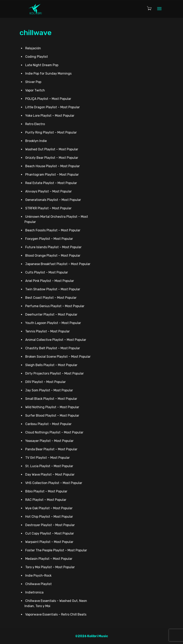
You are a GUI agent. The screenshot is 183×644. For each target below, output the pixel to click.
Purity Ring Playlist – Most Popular (51, 132)
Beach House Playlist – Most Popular (53, 166)
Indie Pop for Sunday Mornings (48, 73)
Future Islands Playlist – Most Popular (53, 247)
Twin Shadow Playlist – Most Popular (53, 289)
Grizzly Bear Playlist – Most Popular (52, 158)
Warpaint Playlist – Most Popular (49, 542)
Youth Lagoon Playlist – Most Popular (53, 323)
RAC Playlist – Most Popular (46, 500)
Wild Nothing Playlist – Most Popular (52, 407)
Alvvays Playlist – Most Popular (49, 191)
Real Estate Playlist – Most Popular (51, 183)
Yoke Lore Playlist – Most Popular (50, 116)
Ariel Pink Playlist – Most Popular (50, 281)
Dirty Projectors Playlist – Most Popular (55, 373)
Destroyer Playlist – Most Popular (50, 525)
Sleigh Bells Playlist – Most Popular (51, 365)
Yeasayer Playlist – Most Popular (49, 441)
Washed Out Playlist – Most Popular (52, 149)
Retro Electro (35, 124)
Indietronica (34, 592)
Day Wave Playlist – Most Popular (50, 474)
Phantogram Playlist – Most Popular (52, 175)
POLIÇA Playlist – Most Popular (48, 99)
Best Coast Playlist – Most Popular (51, 298)
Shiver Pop (33, 82)
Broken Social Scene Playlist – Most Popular (58, 357)
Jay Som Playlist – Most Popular (49, 390)
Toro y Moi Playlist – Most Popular (50, 567)
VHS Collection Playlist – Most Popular (54, 483)
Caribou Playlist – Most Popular (48, 424)
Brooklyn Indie (36, 141)
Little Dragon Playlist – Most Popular (53, 107)
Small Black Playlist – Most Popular (51, 399)
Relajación (33, 48)
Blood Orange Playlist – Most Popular (53, 256)
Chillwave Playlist (38, 584)
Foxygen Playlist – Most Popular (49, 239)
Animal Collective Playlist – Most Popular (56, 340)
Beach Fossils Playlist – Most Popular (53, 230)
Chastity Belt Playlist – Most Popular (53, 348)
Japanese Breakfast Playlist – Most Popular (58, 264)
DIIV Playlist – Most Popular (45, 382)
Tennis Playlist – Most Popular (48, 331)
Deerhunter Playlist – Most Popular (51, 314)
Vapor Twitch (35, 90)
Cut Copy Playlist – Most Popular (50, 533)
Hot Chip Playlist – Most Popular (49, 517)
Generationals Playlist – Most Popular (53, 200)
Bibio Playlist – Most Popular (46, 491)
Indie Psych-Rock (38, 576)
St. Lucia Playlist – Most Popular (49, 466)
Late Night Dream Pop (42, 65)
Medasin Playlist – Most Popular (49, 559)
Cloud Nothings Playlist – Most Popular (54, 432)
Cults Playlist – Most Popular (47, 272)
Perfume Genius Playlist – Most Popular (55, 306)
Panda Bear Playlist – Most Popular (51, 449)
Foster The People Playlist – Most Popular (56, 550)
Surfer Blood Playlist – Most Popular (52, 416)
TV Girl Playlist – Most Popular (48, 458)
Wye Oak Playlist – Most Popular (49, 508)
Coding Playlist (37, 57)
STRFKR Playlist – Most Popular (48, 208)
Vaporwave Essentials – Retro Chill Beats (56, 614)
